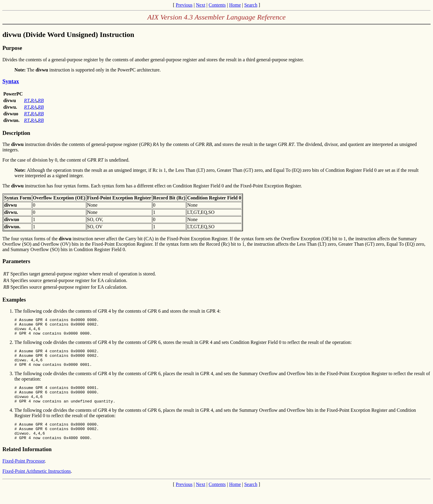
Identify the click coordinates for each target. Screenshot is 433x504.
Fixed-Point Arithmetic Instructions (37, 486)
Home (235, 5)
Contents (217, 5)
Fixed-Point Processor (24, 475)
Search (251, 5)
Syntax (11, 81)
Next (200, 5)
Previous (184, 5)
